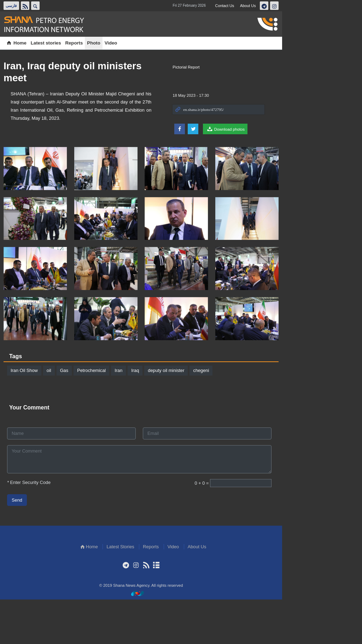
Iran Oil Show (31, 415)
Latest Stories (160, 591)
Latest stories (53, 43)
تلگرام (337, 6)
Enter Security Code (36, 527)
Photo (100, 43)
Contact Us (297, 6)
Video (118, 43)
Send (24, 544)
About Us (321, 6)
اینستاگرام (348, 6)
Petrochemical (98, 415)
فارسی (19, 6)
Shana (55, 24)
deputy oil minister (173, 415)
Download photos (298, 129)
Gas (71, 415)
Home (23, 43)
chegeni (208, 415)
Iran (125, 415)
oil (56, 415)
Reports (81, 43)
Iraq (142, 415)
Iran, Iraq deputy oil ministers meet (92, 66)
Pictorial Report (259, 67)
